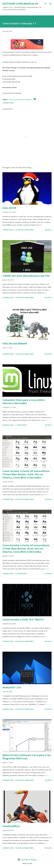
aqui (36, 62)
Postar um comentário (25, 230)
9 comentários (21, 425)
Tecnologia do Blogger (27, 860)
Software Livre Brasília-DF (20, 4)
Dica (22, 100)
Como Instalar (14, 100)
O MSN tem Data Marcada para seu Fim (26, 276)
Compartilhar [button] (8, 103)
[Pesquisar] (45, 4)
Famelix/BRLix (11, 826)
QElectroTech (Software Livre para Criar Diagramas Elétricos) (27, 757)
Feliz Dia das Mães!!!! (15, 343)
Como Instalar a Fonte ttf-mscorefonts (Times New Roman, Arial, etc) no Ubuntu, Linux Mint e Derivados (26, 474)
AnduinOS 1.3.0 (12, 687)
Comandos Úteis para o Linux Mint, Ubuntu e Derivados (24, 402)
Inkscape (28, 100)
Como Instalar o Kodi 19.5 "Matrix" (23, 619)
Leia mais (48, 230)
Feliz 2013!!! (9, 208)
